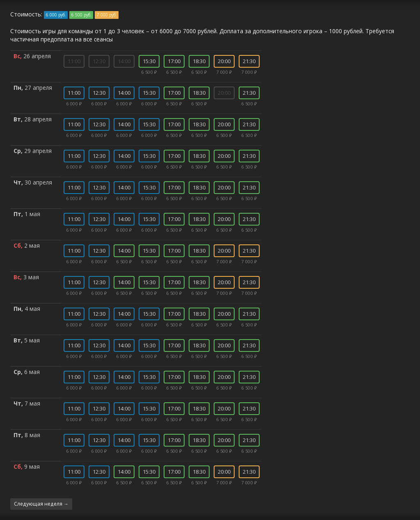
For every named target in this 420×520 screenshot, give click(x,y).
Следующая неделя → (41, 504)
